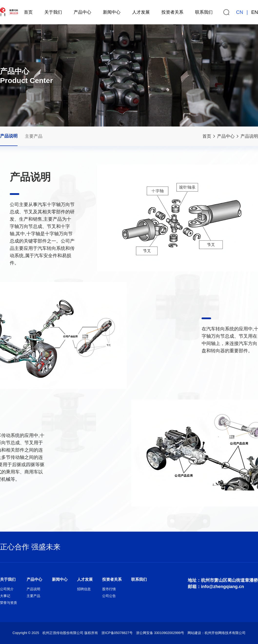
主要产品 (34, 136)
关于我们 (53, 12)
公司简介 (7, 589)
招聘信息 (84, 589)
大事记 (5, 596)
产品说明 (249, 136)
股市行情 (109, 589)
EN (255, 12)
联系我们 (204, 12)
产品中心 (82, 12)
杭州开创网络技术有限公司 (225, 633)
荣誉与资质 (9, 603)
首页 (28, 12)
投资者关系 (172, 12)
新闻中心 (112, 12)
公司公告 (109, 596)
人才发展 (141, 12)
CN (240, 12)
